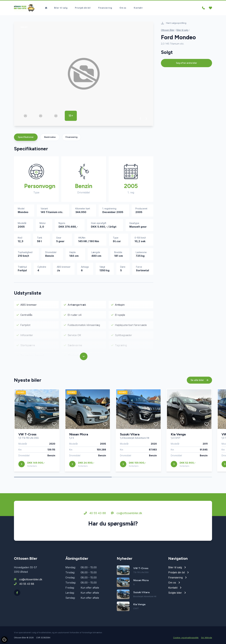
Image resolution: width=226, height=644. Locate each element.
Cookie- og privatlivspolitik (186, 638)
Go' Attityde (207, 638)
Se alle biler (199, 381)
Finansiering (105, 7)
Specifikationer (26, 137)
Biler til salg (61, 7)
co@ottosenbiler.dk (127, 514)
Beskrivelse (50, 137)
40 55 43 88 (95, 514)
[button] (141, 119)
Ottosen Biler (168, 30)
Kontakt (138, 7)
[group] (84, 74)
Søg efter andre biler (186, 63)
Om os (123, 7)
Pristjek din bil (83, 7)
